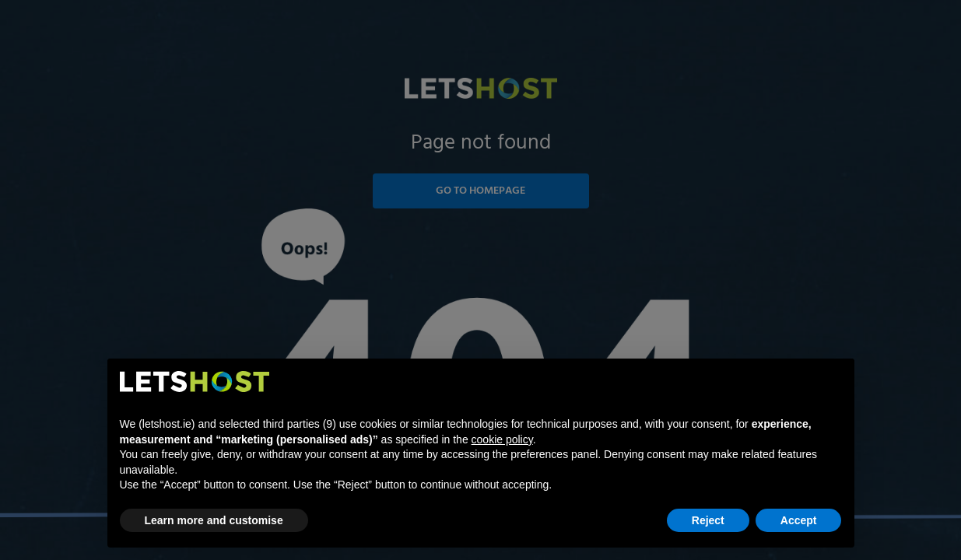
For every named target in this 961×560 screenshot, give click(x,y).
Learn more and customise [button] (214, 520)
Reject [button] (708, 520)
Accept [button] (799, 520)
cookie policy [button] (502, 439)
